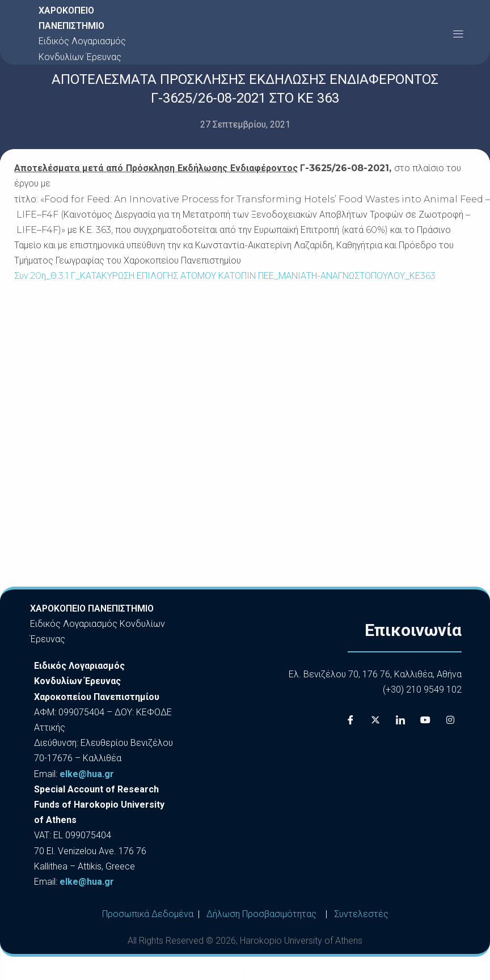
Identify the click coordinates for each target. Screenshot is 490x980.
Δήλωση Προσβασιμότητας (261, 914)
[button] (458, 34)
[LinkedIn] (400, 720)
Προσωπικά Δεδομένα (148, 914)
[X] (375, 720)
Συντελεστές (361, 914)
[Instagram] (450, 720)
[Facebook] (350, 720)
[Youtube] (425, 720)
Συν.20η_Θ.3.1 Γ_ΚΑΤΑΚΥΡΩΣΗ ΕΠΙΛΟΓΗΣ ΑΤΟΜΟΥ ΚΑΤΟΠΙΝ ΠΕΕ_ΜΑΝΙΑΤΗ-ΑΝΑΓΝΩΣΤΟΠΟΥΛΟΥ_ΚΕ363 (225, 276)
